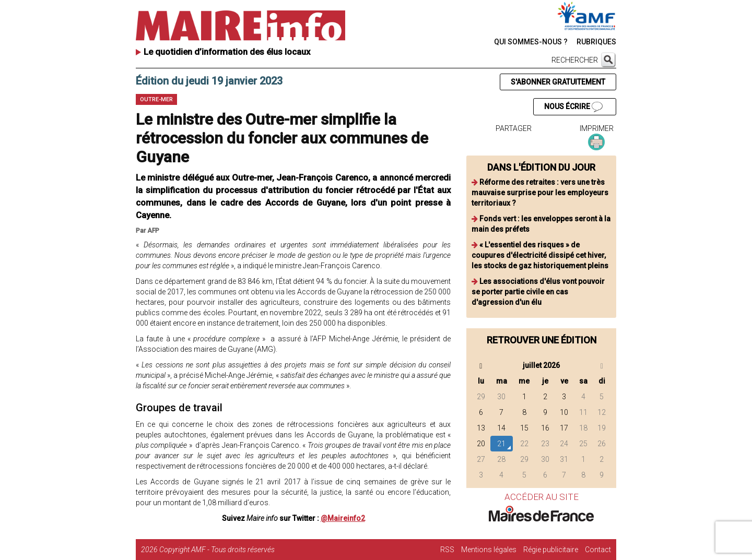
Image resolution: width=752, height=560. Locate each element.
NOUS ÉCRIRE (573, 107)
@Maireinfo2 (343, 518)
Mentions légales (489, 550)
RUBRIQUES (596, 42)
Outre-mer (156, 99)
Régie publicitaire (551, 550)
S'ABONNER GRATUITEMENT (558, 82)
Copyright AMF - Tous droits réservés (217, 550)
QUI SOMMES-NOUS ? (531, 42)
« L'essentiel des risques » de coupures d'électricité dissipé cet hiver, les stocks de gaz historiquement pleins (540, 255)
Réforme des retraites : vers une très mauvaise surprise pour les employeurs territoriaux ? (540, 193)
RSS (447, 550)
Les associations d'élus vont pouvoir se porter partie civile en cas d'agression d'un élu (538, 292)
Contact (598, 550)
